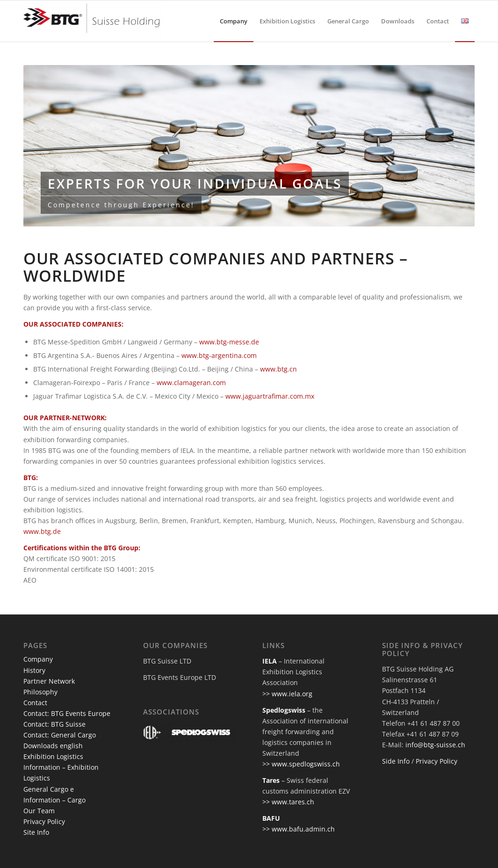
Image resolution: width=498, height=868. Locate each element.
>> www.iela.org (287, 694)
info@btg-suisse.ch (435, 745)
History (34, 670)
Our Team (39, 811)
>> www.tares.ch (288, 802)
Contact (35, 703)
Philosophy (40, 692)
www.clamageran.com (191, 383)
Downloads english (53, 746)
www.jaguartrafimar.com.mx (270, 396)
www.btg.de (42, 531)
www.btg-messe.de (229, 342)
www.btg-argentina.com (219, 355)
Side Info (396, 761)
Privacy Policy (44, 821)
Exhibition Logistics (53, 756)
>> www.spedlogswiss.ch (301, 764)
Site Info (36, 832)
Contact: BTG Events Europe (67, 713)
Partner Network (49, 681)
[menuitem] (234, 21)
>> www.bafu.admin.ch (299, 829)
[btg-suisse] (94, 21)
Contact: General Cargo (60, 735)
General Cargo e (49, 789)
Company (38, 659)
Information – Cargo (54, 800)
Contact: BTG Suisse (54, 724)
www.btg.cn (278, 369)
